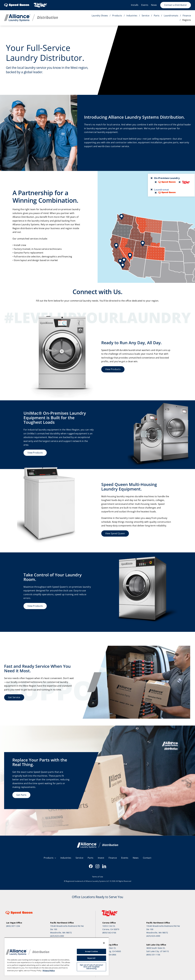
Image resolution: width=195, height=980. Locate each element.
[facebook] (91, 866)
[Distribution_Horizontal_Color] (31, 15)
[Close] (104, 943)
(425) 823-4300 (57, 936)
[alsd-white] (98, 844)
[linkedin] (104, 866)
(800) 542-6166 (109, 933)
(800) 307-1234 (13, 926)
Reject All (91, 958)
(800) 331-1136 (153, 955)
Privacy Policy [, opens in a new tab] (49, 971)
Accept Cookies (92, 951)
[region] (57, 957)
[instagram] (97, 866)
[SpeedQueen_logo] (17, 3)
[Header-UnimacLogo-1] (40, 3)
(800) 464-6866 (109, 955)
